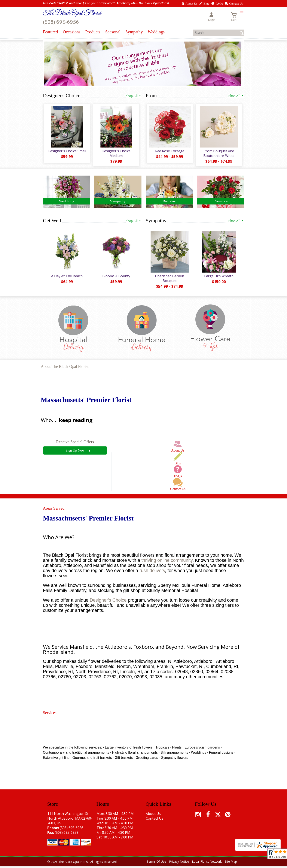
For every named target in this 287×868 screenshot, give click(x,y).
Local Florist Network (207, 864)
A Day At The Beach (66, 278)
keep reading (76, 422)
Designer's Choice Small (66, 152)
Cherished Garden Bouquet (169, 280)
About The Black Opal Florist (65, 369)
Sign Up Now (75, 453)
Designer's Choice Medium (116, 154)
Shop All (133, 96)
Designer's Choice (108, 602)
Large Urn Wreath (218, 278)
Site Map (231, 864)
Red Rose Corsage (169, 152)
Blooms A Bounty (116, 278)
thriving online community (167, 562)
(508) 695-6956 (61, 22)
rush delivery (152, 573)
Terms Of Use (156, 864)
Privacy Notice (179, 864)
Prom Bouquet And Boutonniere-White (219, 154)
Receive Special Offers (75, 444)
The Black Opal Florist (72, 13)
